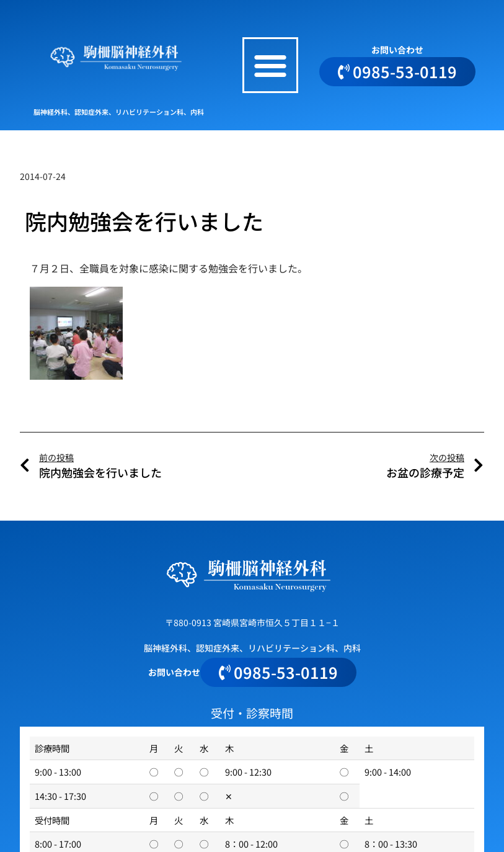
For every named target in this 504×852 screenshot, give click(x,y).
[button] (270, 65)
